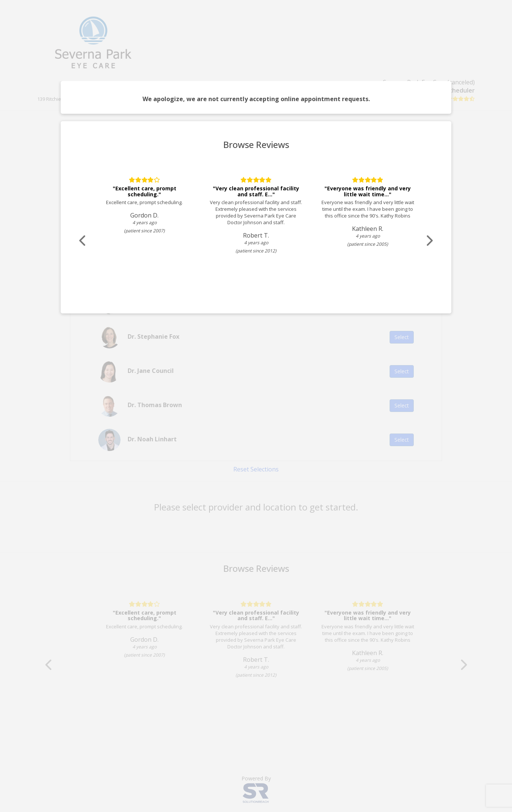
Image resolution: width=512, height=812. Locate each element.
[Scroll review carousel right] (429, 241)
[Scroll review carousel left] (83, 241)
